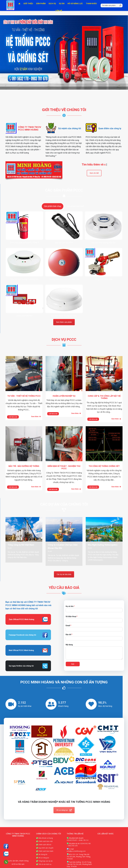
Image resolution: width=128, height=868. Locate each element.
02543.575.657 (72, 840)
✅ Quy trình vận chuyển (45, 848)
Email (68, 626)
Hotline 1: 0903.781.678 (16, 2)
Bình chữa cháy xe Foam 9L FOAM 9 (24, 243)
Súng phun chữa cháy (104, 279)
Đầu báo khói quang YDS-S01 (104, 243)
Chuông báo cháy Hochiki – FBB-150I (64, 279)
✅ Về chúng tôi (42, 854)
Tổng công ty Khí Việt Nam (21, 545)
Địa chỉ (69, 634)
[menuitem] (20, 8)
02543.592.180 (85, 843)
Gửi (73, 664)
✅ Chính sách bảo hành (45, 851)
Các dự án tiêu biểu (64, 574)
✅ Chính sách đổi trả (44, 845)
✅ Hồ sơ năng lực (43, 858)
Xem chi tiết (94, 173)
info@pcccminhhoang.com (76, 851)
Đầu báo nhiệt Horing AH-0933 (64, 316)
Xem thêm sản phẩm (64, 322)
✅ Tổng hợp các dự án (44, 861)
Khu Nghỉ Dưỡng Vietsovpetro (103, 545)
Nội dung (69, 645)
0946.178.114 (84, 840)
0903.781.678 (73, 846)
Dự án (10, 548)
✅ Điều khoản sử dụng (44, 838)
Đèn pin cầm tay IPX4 (64, 243)
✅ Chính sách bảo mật (44, 841)
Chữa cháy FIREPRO (24, 316)
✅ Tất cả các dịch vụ (44, 864)
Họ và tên (70, 606)
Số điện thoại (72, 616)
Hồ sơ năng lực (64, 810)
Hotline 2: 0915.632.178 (40, 2)
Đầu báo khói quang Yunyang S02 (24, 279)
